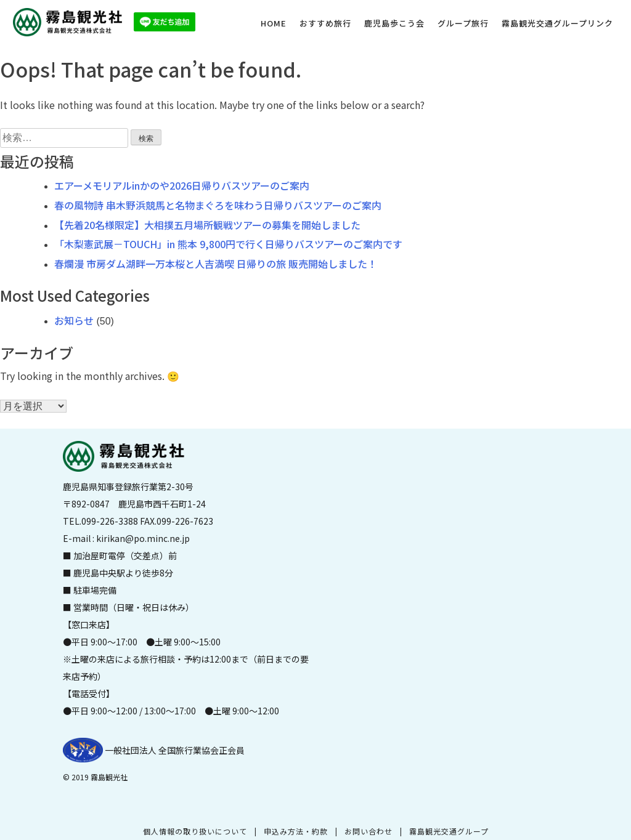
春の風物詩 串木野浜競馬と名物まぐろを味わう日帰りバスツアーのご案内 (218, 205)
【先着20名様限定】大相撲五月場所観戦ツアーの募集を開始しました (207, 225)
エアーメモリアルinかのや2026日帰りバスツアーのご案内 (182, 185)
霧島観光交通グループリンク (557, 23)
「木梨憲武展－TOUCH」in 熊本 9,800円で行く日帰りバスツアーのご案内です (228, 244)
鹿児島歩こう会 (394, 23)
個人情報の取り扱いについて (195, 831)
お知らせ (74, 320)
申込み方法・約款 (296, 831)
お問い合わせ (368, 831)
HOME (274, 23)
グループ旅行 (463, 23)
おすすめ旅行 (325, 23)
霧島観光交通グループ (449, 831)
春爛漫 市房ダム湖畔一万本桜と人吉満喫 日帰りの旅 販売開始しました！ (216, 264)
